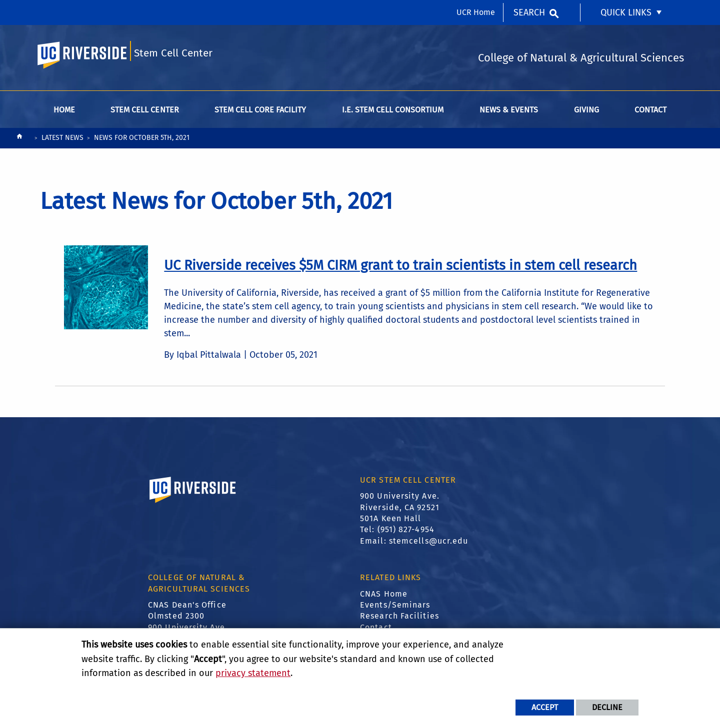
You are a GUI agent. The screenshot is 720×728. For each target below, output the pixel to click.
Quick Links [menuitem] (626, 12)
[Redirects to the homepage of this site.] (19, 139)
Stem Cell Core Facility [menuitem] (260, 110)
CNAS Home (384, 594)
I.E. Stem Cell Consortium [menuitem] (393, 110)
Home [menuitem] (64, 110)
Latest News (62, 138)
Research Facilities (399, 616)
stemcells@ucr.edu (429, 541)
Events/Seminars (395, 605)
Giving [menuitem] (586, 110)
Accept (545, 707)
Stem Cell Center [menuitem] (144, 110)
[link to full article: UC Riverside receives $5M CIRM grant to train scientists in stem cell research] (400, 265)
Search (529, 12)
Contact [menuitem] (650, 110)
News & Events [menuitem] (509, 110)
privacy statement (253, 673)
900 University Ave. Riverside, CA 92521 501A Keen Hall (400, 507)
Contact (376, 627)
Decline (607, 707)
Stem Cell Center (173, 53)
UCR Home (476, 12)
